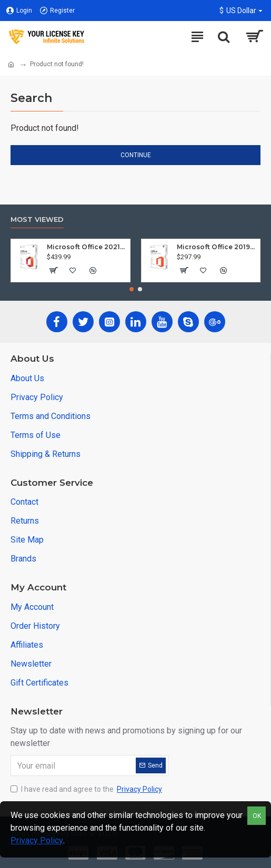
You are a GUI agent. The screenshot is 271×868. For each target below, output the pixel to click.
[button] (132, 289)
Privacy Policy (37, 840)
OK (257, 816)
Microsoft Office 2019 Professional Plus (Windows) (217, 247)
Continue (136, 155)
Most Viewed (37, 219)
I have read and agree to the (87, 789)
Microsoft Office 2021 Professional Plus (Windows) (87, 247)
